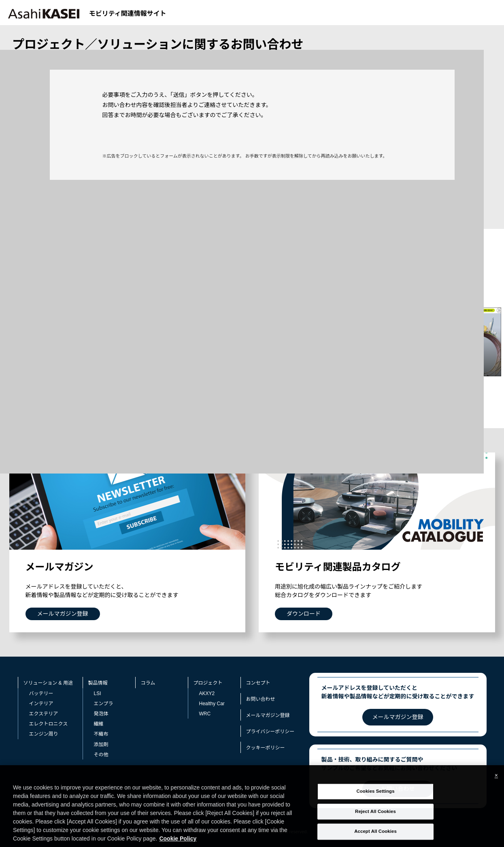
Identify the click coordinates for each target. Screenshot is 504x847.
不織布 (101, 734)
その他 (101, 755)
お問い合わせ (261, 699)
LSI (98, 693)
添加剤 (101, 745)
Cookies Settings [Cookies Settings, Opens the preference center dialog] (375, 800)
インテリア (41, 704)
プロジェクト (208, 683)
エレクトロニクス (49, 724)
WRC (205, 714)
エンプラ (104, 704)
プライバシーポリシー (270, 732)
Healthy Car (212, 704)
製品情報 (98, 683)
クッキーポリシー (266, 748)
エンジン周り (44, 734)
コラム (148, 683)
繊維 (99, 724)
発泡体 (101, 714)
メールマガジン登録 (268, 715)
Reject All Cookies (375, 820)
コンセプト (258, 683)
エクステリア (44, 714)
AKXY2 (207, 693)
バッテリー (41, 693)
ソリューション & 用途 (48, 683)
